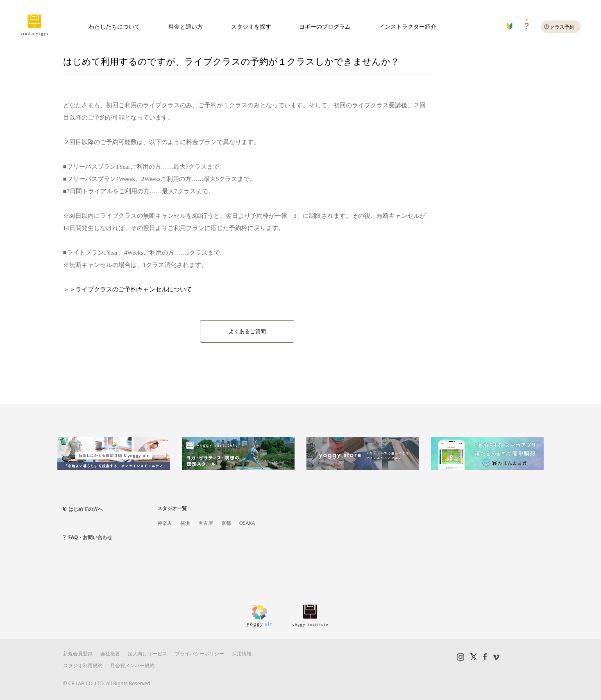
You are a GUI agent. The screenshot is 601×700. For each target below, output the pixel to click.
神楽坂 (165, 523)
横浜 (185, 523)
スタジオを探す (251, 26)
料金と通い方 (186, 26)
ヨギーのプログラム (325, 26)
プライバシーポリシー (200, 653)
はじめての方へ (86, 509)
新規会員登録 (78, 653)
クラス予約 (562, 27)
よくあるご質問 (247, 331)
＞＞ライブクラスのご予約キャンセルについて (128, 289)
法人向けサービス (147, 653)
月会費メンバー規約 (132, 665)
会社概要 (110, 653)
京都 (226, 523)
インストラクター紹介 (408, 26)
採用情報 (242, 653)
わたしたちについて (114, 26)
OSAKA (247, 523)
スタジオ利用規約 (83, 665)
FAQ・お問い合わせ (91, 537)
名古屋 (206, 523)
